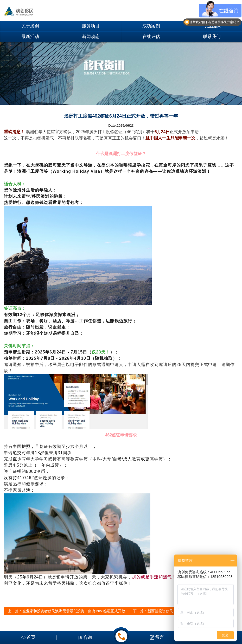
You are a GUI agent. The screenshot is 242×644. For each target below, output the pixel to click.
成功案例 (151, 26)
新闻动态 (91, 37)
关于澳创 (30, 26)
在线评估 (151, 37)
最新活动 (30, 37)
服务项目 (91, 26)
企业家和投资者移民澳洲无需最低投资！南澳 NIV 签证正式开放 (74, 611)
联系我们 (212, 37)
